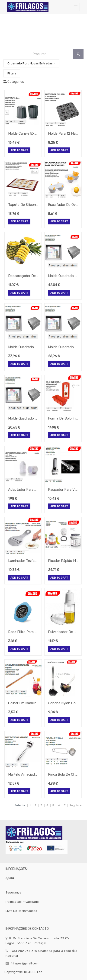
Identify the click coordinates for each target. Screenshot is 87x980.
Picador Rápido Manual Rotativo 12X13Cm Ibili (63, 561)
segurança (13, 892)
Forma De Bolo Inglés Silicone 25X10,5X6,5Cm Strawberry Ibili (63, 418)
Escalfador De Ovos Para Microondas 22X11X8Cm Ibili (63, 205)
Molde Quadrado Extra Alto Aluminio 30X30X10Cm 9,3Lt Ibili (63, 276)
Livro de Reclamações (21, 911)
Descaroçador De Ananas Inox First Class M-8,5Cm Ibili (23, 276)
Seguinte (75, 805)
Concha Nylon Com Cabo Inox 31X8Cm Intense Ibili (63, 703)
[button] (31, 63)
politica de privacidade (22, 902)
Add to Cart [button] (19, 150)
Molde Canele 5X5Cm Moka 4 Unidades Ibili (23, 133)
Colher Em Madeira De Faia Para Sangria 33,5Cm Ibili (23, 703)
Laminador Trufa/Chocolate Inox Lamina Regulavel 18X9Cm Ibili (23, 561)
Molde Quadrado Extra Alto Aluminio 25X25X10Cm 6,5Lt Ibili (23, 347)
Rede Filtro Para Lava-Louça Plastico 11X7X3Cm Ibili (23, 632)
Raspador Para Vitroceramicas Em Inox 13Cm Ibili (63, 490)
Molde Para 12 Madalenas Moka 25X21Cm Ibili (63, 133)
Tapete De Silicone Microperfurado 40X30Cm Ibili (23, 205)
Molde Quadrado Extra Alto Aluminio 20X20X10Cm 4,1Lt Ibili (63, 347)
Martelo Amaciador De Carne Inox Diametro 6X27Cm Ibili (23, 774)
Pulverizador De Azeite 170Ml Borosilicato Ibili (63, 632)
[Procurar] (78, 54)
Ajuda (10, 878)
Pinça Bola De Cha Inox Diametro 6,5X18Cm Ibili (63, 774)
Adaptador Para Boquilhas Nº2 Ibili (23, 490)
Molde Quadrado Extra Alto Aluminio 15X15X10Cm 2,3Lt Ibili (23, 418)
